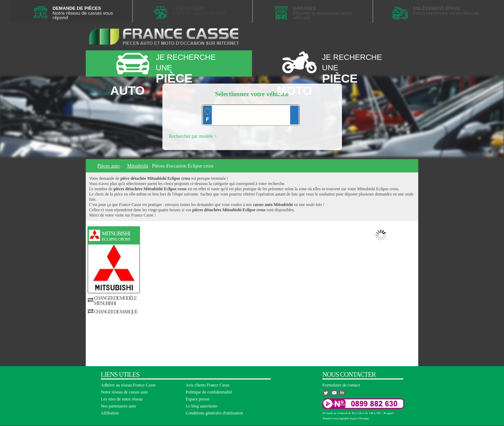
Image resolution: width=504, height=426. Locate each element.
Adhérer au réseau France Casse (128, 385)
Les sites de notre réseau (122, 399)
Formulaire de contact (341, 385)
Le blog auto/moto (202, 406)
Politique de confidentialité (209, 392)
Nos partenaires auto (118, 406)
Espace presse (198, 399)
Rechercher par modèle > (193, 136)
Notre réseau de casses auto (124, 392)
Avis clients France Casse (208, 385)
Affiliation (110, 413)
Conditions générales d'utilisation (214, 413)
